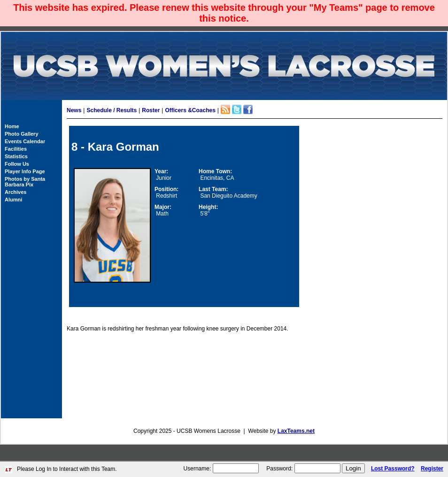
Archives (15, 192)
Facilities (16, 149)
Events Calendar (25, 141)
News (74, 110)
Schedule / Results (112, 110)
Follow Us (17, 164)
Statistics (16, 156)
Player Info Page (25, 171)
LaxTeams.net (296, 431)
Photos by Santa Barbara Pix (25, 182)
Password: (279, 469)
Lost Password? (393, 469)
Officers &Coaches (190, 110)
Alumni (13, 200)
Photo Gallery (22, 134)
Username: (197, 469)
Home (12, 126)
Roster (151, 110)
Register (432, 469)
